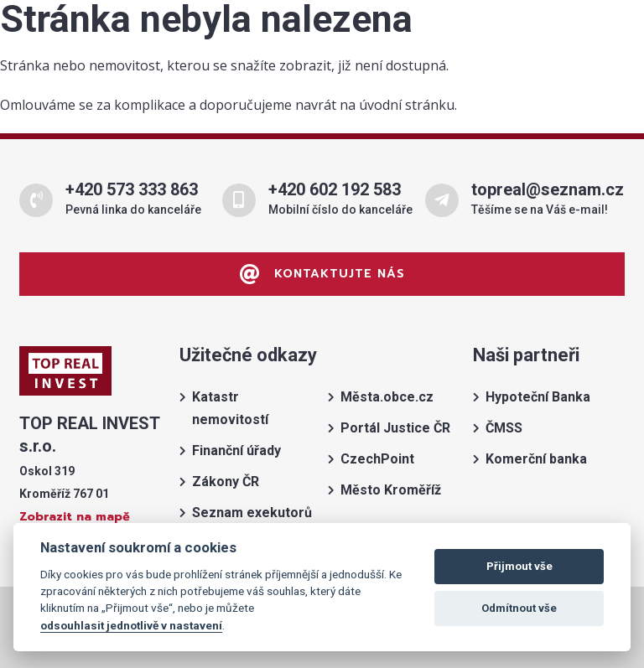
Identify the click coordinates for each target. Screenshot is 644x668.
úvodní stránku (407, 105)
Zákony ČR (226, 482)
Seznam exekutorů (252, 513)
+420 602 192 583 (335, 189)
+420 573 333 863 (132, 189)
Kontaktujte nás (322, 274)
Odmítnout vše (519, 608)
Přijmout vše (519, 566)
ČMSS (504, 428)
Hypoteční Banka (538, 397)
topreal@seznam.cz (548, 189)
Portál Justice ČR (395, 428)
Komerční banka (536, 459)
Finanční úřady (236, 451)
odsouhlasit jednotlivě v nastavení (131, 625)
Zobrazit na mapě (75, 517)
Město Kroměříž (391, 490)
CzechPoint (377, 459)
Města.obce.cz (387, 397)
